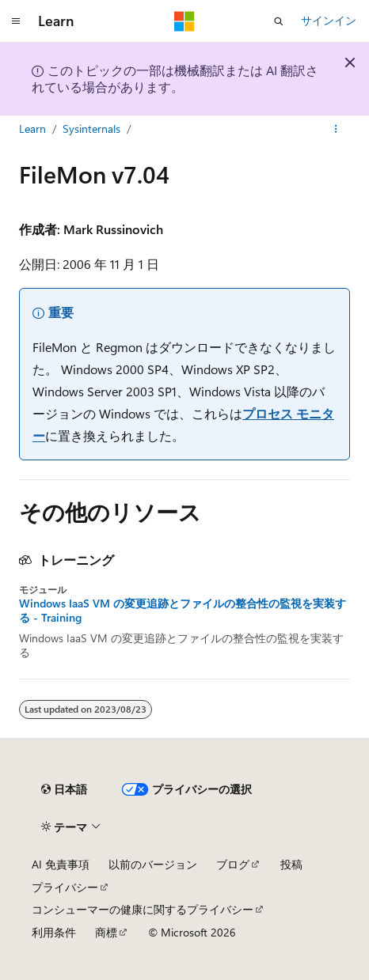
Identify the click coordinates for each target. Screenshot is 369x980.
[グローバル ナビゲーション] (16, 21)
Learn (32, 129)
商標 (106, 932)
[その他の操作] (336, 129)
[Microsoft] (184, 21)
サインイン (329, 20)
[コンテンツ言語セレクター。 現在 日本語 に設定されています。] (64, 789)
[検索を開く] (279, 21)
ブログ (233, 864)
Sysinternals (91, 129)
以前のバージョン (153, 864)
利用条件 (54, 932)
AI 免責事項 (61, 864)
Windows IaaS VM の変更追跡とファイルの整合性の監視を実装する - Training (183, 611)
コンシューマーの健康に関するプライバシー (143, 909)
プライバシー (65, 887)
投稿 (291, 864)
